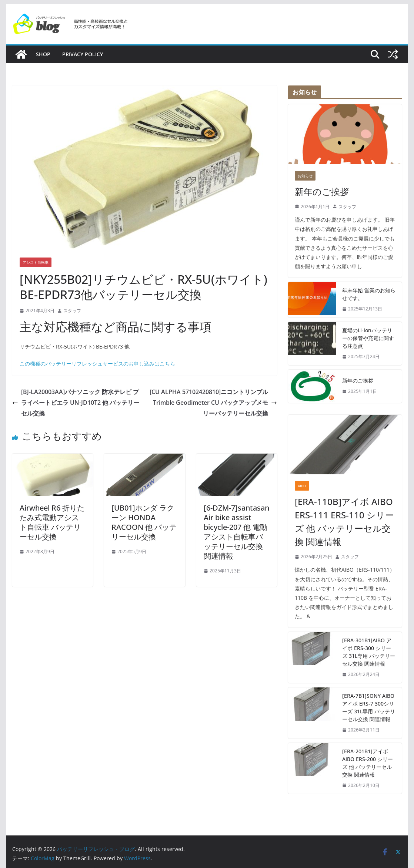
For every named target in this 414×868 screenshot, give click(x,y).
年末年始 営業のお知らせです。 (369, 294)
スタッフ (72, 311)
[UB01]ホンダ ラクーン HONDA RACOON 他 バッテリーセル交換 (144, 522)
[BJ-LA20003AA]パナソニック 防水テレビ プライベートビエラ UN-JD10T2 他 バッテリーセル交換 (76, 403)
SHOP (43, 54)
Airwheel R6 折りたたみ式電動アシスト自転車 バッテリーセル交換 (52, 522)
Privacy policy (83, 54)
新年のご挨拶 (322, 191)
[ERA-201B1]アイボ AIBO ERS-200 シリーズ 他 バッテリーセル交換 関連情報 (368, 763)
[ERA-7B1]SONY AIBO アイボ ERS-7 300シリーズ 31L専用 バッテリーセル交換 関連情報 (369, 707)
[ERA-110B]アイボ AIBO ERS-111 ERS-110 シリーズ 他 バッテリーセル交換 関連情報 (344, 522)
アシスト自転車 (36, 262)
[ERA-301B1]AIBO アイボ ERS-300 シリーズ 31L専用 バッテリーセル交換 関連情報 (369, 652)
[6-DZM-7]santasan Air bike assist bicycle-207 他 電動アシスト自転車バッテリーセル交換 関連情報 (236, 532)
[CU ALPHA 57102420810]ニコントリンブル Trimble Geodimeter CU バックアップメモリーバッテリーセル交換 (213, 403)
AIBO (302, 486)
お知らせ (305, 176)
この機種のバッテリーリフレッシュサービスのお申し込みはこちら (97, 364)
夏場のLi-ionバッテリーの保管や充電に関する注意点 (368, 338)
